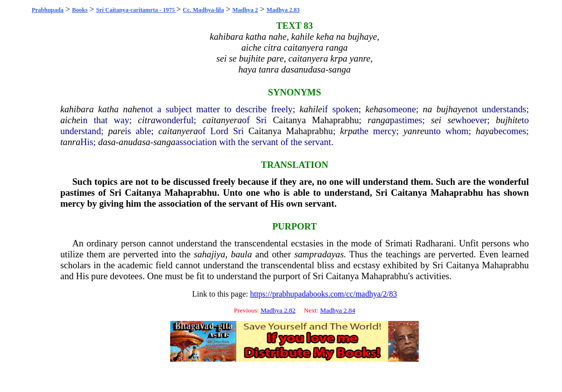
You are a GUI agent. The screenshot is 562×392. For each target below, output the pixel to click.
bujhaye (451, 109)
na (427, 109)
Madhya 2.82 (278, 310)
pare (116, 131)
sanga (164, 142)
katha (108, 109)
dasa (107, 142)
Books (80, 10)
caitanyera (222, 120)
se (452, 120)
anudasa (135, 142)
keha (374, 109)
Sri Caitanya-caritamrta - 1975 (136, 10)
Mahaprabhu (335, 120)
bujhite (509, 120)
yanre (414, 131)
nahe (132, 109)
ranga (379, 120)
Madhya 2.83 (283, 10)
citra (146, 120)
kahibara (77, 109)
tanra (70, 142)
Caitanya (289, 120)
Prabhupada (48, 10)
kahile (311, 109)
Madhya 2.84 (338, 310)
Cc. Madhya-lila (203, 10)
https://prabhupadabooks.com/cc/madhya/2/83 (324, 294)
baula (241, 254)
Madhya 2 (245, 10)
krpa (349, 131)
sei (436, 120)
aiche (70, 120)
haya (485, 131)
